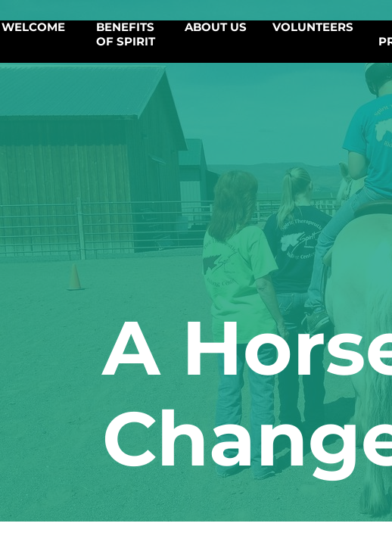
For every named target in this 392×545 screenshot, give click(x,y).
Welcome (33, 27)
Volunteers (313, 27)
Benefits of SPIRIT (126, 34)
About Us (216, 27)
